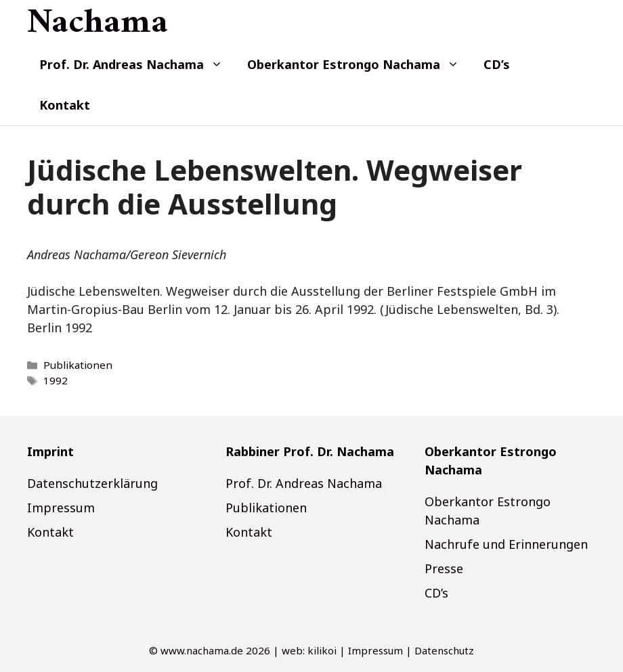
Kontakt (65, 105)
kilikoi (322, 650)
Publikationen (78, 365)
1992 (56, 380)
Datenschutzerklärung (92, 483)
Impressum (61, 508)
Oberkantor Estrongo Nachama (359, 64)
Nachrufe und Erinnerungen (506, 544)
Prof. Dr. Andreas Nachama (137, 64)
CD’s (497, 64)
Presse (444, 568)
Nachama (98, 24)
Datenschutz (444, 650)
